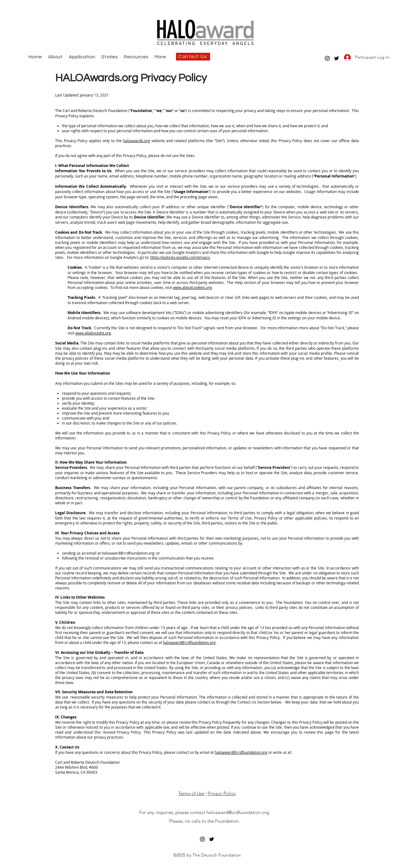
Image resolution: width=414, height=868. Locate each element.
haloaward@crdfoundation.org (128, 553)
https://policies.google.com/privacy (180, 257)
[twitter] (337, 58)
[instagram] (327, 58)
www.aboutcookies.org (192, 287)
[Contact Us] (193, 57)
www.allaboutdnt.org (93, 333)
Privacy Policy (222, 793)
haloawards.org (137, 141)
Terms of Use (191, 793)
